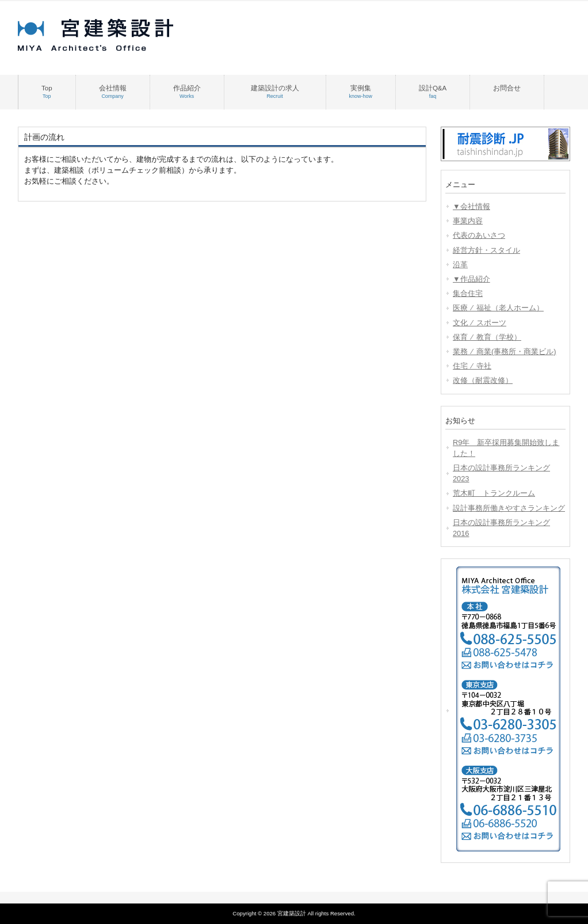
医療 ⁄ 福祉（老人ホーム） (498, 308)
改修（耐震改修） (483, 380)
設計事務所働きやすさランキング (509, 508)
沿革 (460, 265)
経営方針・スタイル (486, 250)
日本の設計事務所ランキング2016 (501, 528)
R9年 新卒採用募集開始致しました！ (506, 448)
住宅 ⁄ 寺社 (472, 366)
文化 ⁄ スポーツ (480, 323)
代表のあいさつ (479, 235)
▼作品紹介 (471, 279)
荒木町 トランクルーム (494, 493)
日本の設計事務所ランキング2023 (501, 473)
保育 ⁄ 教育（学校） (487, 337)
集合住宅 (468, 293)
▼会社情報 (471, 206)
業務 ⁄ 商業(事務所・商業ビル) (504, 351)
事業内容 (468, 221)
